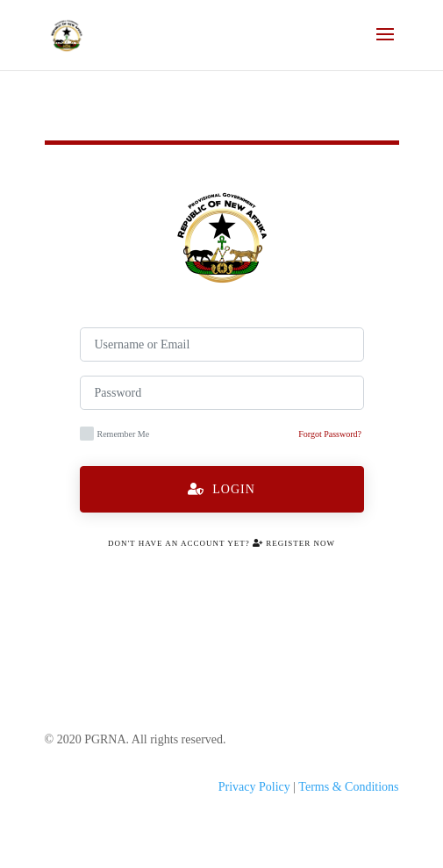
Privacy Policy (254, 787)
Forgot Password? (330, 434)
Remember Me (115, 434)
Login (221, 489)
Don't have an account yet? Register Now (221, 543)
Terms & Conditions (348, 787)
